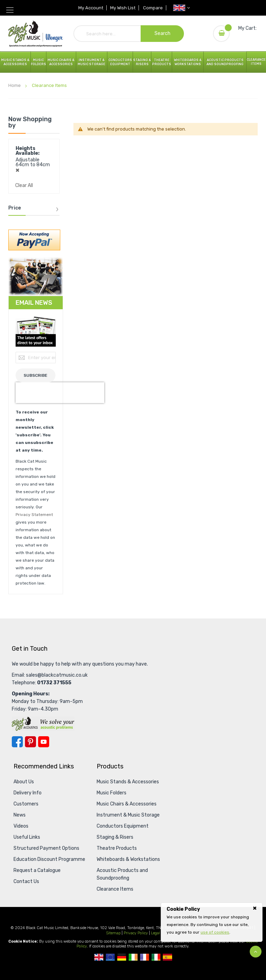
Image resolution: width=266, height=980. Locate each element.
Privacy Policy (136, 933)
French (145, 957)
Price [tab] (15, 208)
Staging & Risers (115, 837)
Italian (156, 957)
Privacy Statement (34, 515)
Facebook (17, 742)
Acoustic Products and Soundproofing (225, 62)
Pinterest (30, 742)
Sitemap (113, 933)
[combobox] (129, 34)
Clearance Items (256, 62)
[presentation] (60, 393)
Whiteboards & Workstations (188, 62)
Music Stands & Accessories (15, 62)
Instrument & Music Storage (91, 62)
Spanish (167, 957)
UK (99, 957)
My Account (90, 8)
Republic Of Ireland (133, 957)
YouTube (44, 742)
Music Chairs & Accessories (127, 804)
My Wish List (123, 8)
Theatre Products (162, 62)
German (122, 957)
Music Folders (38, 62)
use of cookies (215, 932)
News (20, 815)
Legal (156, 933)
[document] (212, 921)
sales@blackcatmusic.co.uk (57, 675)
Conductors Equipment (123, 826)
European (110, 957)
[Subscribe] (36, 375)
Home (15, 85)
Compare (154, 8)
